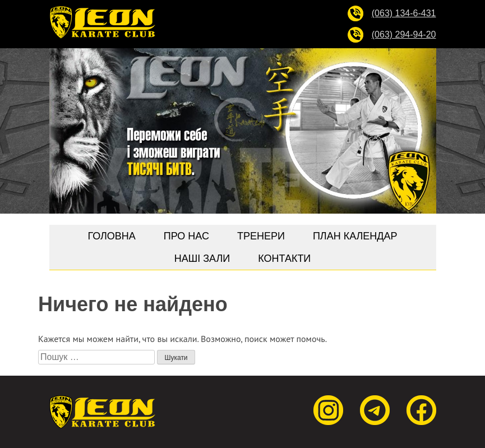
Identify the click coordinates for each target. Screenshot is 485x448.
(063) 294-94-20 (404, 34)
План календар (355, 236)
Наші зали (202, 258)
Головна (111, 236)
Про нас (186, 236)
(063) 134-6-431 (404, 13)
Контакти (284, 258)
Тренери (261, 236)
